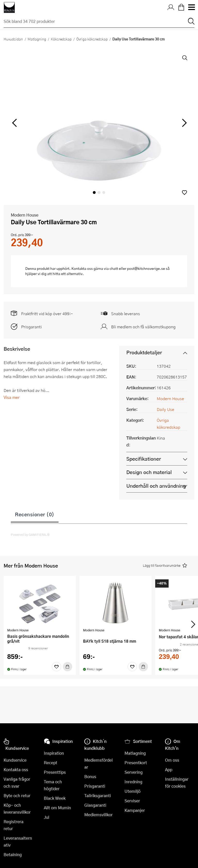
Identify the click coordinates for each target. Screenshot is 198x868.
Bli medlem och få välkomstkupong (143, 327)
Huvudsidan (13, 39)
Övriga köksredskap (92, 39)
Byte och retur (17, 796)
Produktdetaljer (144, 352)
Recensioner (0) (35, 514)
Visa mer (12, 397)
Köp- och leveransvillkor (17, 809)
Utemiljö (133, 791)
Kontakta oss (16, 770)
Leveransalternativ (18, 841)
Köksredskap (61, 39)
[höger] (184, 123)
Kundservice (15, 760)
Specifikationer (144, 459)
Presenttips (55, 772)
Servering (134, 772)
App (169, 770)
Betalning (13, 854)
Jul (47, 817)
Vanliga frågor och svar (17, 783)
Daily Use (166, 409)
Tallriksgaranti (98, 796)
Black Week (55, 798)
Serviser (132, 801)
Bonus (90, 776)
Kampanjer (135, 810)
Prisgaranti (31, 327)
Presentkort (136, 763)
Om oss (172, 760)
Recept (51, 763)
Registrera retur (14, 825)
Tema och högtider (53, 785)
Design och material (149, 472)
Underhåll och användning (156, 486)
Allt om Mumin (57, 808)
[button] (184, 192)
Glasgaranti (95, 805)
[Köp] (68, 667)
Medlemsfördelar (98, 763)
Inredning (133, 782)
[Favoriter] (56, 667)
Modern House (25, 215)
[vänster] (14, 123)
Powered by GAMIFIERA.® (30, 535)
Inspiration (54, 753)
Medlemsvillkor (98, 815)
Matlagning (37, 39)
